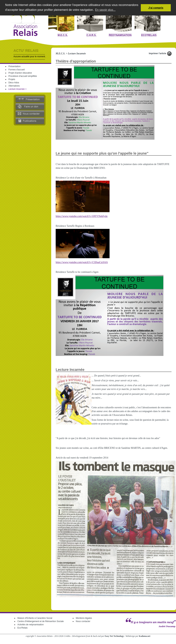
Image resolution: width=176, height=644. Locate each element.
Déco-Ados (14, 83)
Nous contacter (83, 621)
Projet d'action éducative (20, 73)
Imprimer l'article (158, 53)
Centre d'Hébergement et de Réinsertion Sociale (41, 621)
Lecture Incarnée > (17, 89)
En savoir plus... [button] (105, 10)
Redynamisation (120, 35)
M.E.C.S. (63, 35)
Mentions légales (84, 618)
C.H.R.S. (91, 35)
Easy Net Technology (114, 636)
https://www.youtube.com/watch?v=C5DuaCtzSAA (82, 262)
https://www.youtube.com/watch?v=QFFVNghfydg (82, 216)
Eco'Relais (149, 35)
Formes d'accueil (17, 70)
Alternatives (14, 86)
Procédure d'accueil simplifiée (23, 76)
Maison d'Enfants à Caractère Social (35, 618)
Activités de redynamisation (31, 625)
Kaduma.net (145, 636)
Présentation (14, 66)
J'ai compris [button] (156, 8)
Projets (12, 79)
